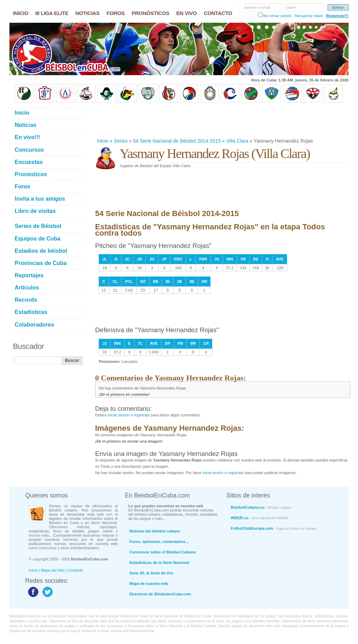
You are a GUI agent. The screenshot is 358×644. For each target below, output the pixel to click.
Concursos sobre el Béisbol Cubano (162, 552)
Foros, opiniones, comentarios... (159, 542)
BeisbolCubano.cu (261, 507)
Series (121, 141)
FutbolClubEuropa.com (274, 528)
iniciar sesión (119, 415)
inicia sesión (213, 473)
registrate (142, 415)
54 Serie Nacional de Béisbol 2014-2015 (177, 141)
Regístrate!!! (337, 16)
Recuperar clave (309, 16)
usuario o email (257, 7)
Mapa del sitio (53, 570)
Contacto (76, 570)
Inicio (103, 141)
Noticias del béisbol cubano (155, 531)
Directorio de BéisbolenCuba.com (160, 594)
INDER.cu (259, 518)
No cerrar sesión (277, 16)
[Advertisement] (222, 120)
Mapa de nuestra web (149, 584)
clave (292, 7)
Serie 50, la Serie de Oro (151, 573)
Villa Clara (237, 141)
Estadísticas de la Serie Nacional (159, 563)
